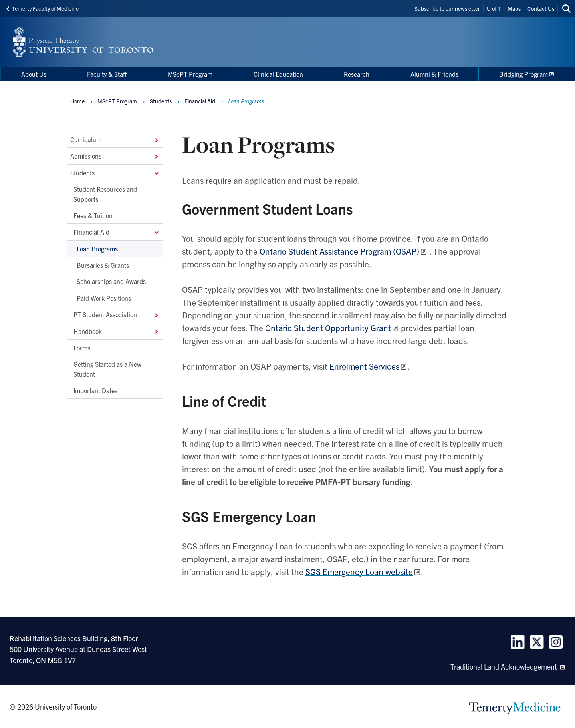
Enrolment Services (364, 366)
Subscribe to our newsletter (447, 8)
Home (77, 101)
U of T (494, 8)
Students (115, 172)
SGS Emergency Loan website (359, 571)
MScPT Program (117, 101)
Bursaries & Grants (103, 265)
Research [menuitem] (357, 74)
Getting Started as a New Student (107, 369)
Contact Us (541, 8)
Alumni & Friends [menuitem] (434, 74)
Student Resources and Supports (105, 194)
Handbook (117, 331)
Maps (514, 8)
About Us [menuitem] (34, 74)
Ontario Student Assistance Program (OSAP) (339, 251)
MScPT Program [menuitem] (190, 74)
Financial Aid (117, 232)
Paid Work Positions (104, 298)
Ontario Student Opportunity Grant (328, 328)
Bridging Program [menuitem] (523, 74)
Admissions (115, 156)
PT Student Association (117, 314)
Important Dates (95, 390)
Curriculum (115, 139)
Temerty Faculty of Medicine (43, 8)
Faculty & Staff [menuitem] (107, 74)
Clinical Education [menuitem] (278, 74)
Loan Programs (97, 248)
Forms (82, 348)
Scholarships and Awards (111, 281)
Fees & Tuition (93, 215)
